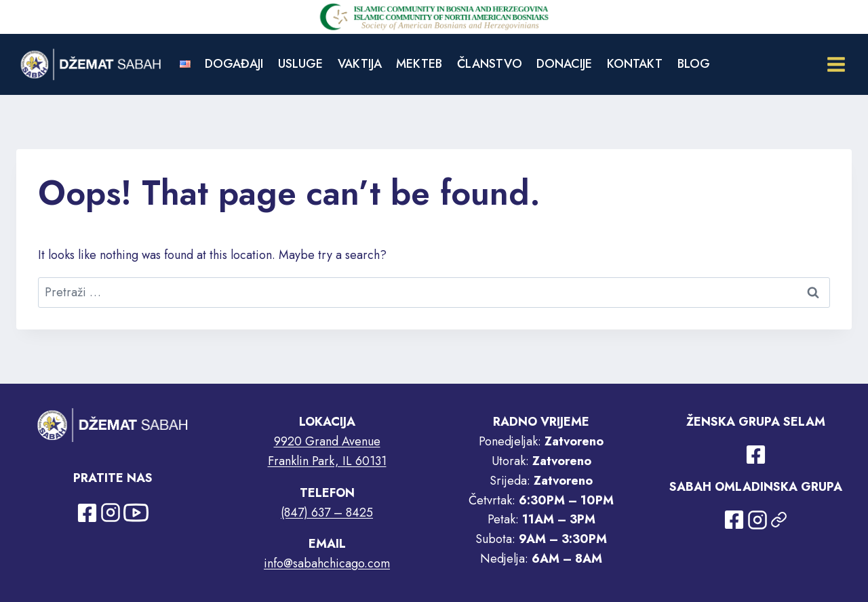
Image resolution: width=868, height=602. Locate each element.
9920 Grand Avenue (327, 441)
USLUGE (300, 64)
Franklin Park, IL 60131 (327, 461)
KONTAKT (635, 64)
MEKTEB (419, 64)
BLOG (694, 64)
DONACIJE (564, 64)
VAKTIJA (360, 64)
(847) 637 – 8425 (327, 513)
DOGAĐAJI (234, 64)
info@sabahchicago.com (327, 563)
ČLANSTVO (490, 64)
